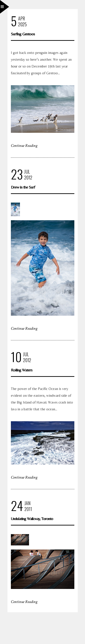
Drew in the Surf (23, 187)
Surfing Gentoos (23, 34)
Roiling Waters (22, 370)
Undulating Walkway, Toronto (32, 519)
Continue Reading (24, 146)
